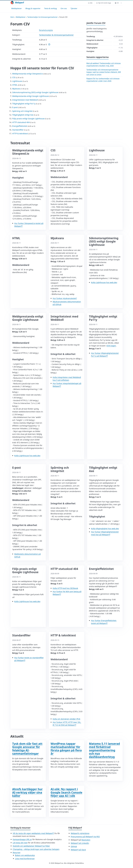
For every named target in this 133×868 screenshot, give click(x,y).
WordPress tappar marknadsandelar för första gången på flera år (66, 749)
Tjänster (74, 8)
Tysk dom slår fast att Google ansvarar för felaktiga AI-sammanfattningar (27, 749)
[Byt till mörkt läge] (104, 3)
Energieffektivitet (20, 126)
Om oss (64, 8)
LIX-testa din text (20, 843)
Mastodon (86, 840)
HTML (15, 85)
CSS (14, 77)
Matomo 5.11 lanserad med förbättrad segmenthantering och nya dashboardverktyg (104, 750)
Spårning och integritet (22, 111)
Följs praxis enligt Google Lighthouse (28, 119)
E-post (15, 107)
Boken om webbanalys (25, 855)
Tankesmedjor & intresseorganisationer (42, 17)
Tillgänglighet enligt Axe (23, 115)
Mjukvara (16, 89)
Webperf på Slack (78, 850)
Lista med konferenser (25, 859)
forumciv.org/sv (46, 30)
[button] (90, 3)
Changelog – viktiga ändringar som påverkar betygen (36, 849)
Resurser (17, 853)
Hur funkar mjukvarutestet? (65, 298)
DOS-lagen (111, 346)
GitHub (74, 846)
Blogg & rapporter (33, 8)
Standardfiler (18, 130)
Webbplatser (17, 8)
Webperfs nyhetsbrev (80, 833)
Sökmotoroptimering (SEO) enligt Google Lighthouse (35, 92)
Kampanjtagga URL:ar (22, 839)
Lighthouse (17, 81)
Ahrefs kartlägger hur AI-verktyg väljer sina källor (27, 792)
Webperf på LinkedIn (80, 843)
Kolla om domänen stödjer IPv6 (66, 719)
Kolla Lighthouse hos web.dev (104, 282)
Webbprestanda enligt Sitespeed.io (28, 74)
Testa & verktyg (50, 8)
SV (117, 3)
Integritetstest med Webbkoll (25, 100)
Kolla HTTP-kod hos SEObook (65, 588)
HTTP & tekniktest (20, 134)
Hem (12, 17)
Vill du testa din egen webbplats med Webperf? (33, 833)
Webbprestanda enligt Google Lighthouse (31, 96)
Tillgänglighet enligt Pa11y (24, 104)
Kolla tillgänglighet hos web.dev (105, 529)
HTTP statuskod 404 (21, 122)
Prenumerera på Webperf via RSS (85, 837)
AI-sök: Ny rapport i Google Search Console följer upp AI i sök (66, 792)
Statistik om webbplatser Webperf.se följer (31, 846)
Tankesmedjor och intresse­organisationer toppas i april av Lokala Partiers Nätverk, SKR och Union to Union (104, 72)
